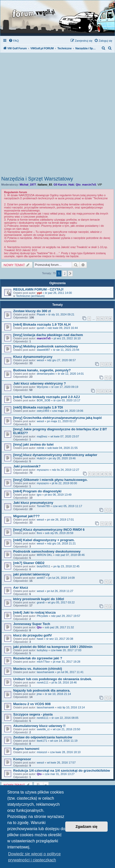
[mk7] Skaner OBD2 (29, 563)
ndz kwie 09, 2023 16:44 (63, 328)
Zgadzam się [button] (87, 827)
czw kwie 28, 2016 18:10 (65, 752)
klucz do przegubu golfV (32, 635)
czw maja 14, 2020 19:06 (68, 411)
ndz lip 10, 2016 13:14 (71, 707)
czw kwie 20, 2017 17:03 (66, 650)
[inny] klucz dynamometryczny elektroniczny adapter (55, 455)
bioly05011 (44, 566)
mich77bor (43, 662)
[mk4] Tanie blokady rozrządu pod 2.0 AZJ (46, 397)
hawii (40, 639)
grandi (41, 602)
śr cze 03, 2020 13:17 (67, 400)
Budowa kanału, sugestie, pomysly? (42, 370)
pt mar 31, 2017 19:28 (67, 662)
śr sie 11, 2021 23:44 (66, 350)
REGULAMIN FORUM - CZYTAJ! (38, 289)
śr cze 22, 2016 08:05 (65, 718)
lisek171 (42, 741)
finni (39, 533)
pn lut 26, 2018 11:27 (60, 591)
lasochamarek (45, 672)
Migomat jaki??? (26, 516)
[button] (70, 273)
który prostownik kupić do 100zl (39, 599)
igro (39, 495)
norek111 (43, 682)
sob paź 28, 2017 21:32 (59, 627)
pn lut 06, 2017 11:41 (70, 672)
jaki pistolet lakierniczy (31, 574)
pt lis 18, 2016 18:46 (64, 682)
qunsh (41, 328)
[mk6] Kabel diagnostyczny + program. (44, 540)
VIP (100, 185)
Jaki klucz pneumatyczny (33, 503)
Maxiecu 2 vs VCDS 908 (32, 704)
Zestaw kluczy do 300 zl (32, 311)
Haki (71, 185)
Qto (78, 185)
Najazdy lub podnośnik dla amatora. (42, 690)
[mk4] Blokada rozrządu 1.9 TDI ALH (42, 324)
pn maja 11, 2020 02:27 (62, 421)
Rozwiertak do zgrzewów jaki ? (38, 658)
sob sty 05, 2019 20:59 (59, 533)
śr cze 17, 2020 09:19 (65, 387)
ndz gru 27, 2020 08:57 (61, 360)
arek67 (41, 578)
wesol (40, 360)
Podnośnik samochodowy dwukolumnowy (47, 551)
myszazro (43, 470)
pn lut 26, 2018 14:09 (62, 578)
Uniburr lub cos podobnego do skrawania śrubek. (53, 679)
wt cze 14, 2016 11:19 (64, 741)
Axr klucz (21, 588)
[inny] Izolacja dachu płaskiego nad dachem (48, 335)
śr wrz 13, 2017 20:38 (60, 639)
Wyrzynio (43, 387)
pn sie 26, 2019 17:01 (60, 520)
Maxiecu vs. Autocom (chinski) (38, 669)
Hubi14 (41, 458)
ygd (39, 293)
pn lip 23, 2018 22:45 (66, 566)
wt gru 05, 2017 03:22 (61, 602)
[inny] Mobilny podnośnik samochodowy (46, 346)
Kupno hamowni (26, 749)
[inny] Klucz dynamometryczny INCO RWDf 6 (49, 530)
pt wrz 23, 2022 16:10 (67, 338)
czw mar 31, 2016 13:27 (60, 774)
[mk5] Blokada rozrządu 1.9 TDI (38, 407)
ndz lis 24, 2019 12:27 (65, 470)
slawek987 (43, 350)
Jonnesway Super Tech (32, 624)
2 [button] (65, 273)
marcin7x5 (89, 185)
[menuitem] (14, 41)
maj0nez (42, 436)
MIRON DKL (45, 555)
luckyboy (42, 650)
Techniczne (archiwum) (30, 296)
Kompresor (22, 759)
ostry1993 (43, 411)
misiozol (42, 752)
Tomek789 (43, 506)
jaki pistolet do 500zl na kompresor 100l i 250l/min (53, 647)
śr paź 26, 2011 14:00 (58, 293)
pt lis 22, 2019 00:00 (64, 483)
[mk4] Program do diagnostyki (37, 491)
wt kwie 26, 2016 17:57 (61, 763)
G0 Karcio (60, 185)
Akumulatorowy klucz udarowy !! (39, 726)
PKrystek (42, 616)
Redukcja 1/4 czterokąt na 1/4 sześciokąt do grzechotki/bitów (62, 771)
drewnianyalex (46, 374)
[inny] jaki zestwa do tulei (33, 444)
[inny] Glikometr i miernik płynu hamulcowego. (50, 480)
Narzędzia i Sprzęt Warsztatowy (37, 179)
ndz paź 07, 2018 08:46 (70, 555)
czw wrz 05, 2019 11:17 (68, 506)
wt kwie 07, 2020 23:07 (65, 436)
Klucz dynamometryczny (33, 357)
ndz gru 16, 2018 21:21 (61, 543)
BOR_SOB (44, 400)
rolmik (40, 448)
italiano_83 (45, 185)
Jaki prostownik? (27, 466)
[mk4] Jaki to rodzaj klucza (34, 612)
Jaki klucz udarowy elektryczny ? (39, 383)
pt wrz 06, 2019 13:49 (58, 495)
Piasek (41, 314)
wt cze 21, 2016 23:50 (67, 729)
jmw (39, 694)
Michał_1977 (28, 185)
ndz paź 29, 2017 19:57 (66, 616)
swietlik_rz (43, 729)
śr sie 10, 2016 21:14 (58, 694)
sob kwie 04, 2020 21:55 (63, 448)
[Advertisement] (58, 116)
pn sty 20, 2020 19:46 (62, 458)
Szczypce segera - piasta (33, 714)
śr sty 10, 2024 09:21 (61, 314)
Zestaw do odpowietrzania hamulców (43, 737)
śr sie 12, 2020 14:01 (71, 374)
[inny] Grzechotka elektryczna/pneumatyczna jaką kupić (58, 418)
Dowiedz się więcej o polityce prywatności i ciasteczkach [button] (34, 857)
